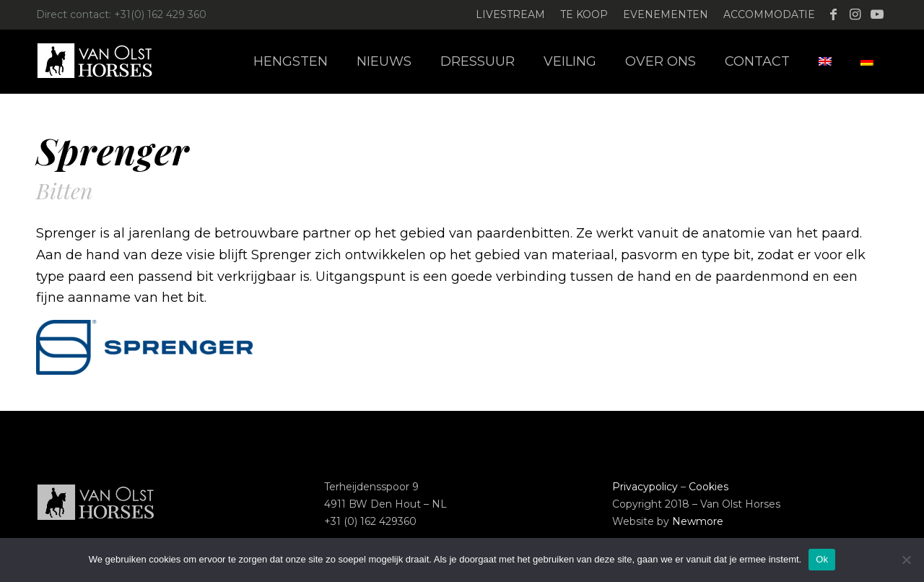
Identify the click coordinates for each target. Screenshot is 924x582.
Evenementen (666, 14)
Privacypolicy (645, 487)
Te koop (584, 14)
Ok (822, 559)
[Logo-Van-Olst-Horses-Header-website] (104, 61)
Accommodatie (769, 14)
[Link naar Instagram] (855, 14)
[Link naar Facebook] (833, 14)
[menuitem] (511, 15)
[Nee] (906, 560)
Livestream (510, 14)
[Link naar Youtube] (877, 14)
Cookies (709, 487)
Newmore (698, 521)
